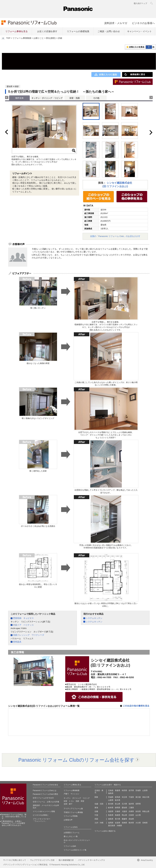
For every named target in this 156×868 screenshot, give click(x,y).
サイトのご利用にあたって (15, 860)
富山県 (118, 804)
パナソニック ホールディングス (91, 860)
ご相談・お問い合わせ (109, 31)
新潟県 (111, 804)
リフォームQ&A (70, 846)
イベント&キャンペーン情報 (44, 811)
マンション (75, 794)
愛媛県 (124, 819)
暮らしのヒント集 (71, 836)
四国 (96, 819)
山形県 (145, 790)
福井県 (131, 804)
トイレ (71, 801)
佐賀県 (118, 823)
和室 (82, 801)
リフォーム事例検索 (22, 38)
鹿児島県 (112, 826)
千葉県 (131, 797)
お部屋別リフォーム (72, 833)
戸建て (66, 794)
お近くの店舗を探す (47, 31)
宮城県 (138, 790)
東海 (96, 808)
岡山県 (124, 815)
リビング (86, 798)
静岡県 (118, 808)
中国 (96, 815)
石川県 (124, 804)
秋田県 (124, 790)
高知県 (131, 819)
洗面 (77, 801)
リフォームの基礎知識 (78, 31)
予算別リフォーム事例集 (73, 812)
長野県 (138, 804)
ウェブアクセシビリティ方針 (42, 860)
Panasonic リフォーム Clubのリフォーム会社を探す (76, 760)
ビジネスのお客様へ (143, 23)
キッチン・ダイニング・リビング (47, 98)
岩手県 (131, 790)
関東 (96, 797)
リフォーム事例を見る (17, 31)
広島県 (131, 815)
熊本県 (131, 823)
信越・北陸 (99, 804)
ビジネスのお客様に (41, 815)
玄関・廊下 (68, 804)
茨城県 (111, 797)
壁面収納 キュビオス (23, 618)
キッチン (67, 798)
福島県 (111, 793)
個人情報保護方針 (66, 860)
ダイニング (77, 798)
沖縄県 (119, 826)
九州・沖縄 (99, 823)
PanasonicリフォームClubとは (45, 790)
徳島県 (111, 819)
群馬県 (118, 797)
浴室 (65, 801)
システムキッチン (94, 618)
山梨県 (111, 800)
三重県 (131, 808)
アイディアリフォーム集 (73, 809)
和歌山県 (146, 811)
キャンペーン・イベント (139, 31)
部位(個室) (51, 38)
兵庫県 (131, 811)
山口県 (138, 815)
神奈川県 (146, 797)
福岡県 (111, 823)
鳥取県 (111, 815)
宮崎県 (145, 823)
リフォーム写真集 (71, 816)
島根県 (118, 815)
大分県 (138, 823)
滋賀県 (111, 811)
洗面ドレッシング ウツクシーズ (29, 635)
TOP (8, 38)
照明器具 (17, 642)
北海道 (111, 790)
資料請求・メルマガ (116, 23)
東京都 (138, 797)
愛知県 (124, 808)
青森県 (118, 790)
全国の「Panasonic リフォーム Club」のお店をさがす (115, 236)
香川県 (118, 819)
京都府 (118, 811)
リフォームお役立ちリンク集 (75, 850)
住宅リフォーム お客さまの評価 (46, 802)
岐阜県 (111, 808)
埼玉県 (124, 797)
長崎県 (124, 823)
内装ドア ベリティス (23, 625)
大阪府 (124, 811)
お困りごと (39, 38)
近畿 (96, 811)
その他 (96, 98)
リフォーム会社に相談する (105, 831)
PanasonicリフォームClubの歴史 (45, 794)
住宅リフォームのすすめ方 (43, 798)
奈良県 (138, 811)
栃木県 (118, 800)
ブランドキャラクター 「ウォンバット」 (42, 820)
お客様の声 (68, 820)
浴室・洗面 (75, 98)
